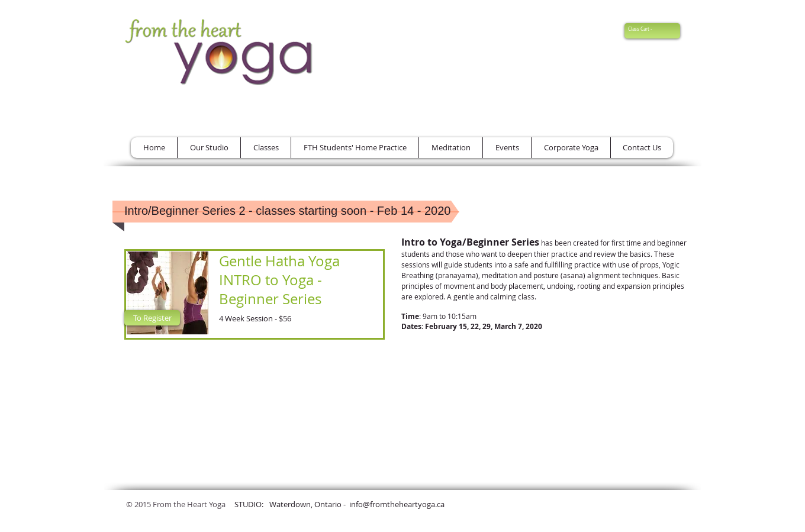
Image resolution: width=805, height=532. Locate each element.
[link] (645, 29)
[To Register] (152, 318)
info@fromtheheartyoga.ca (397, 504)
